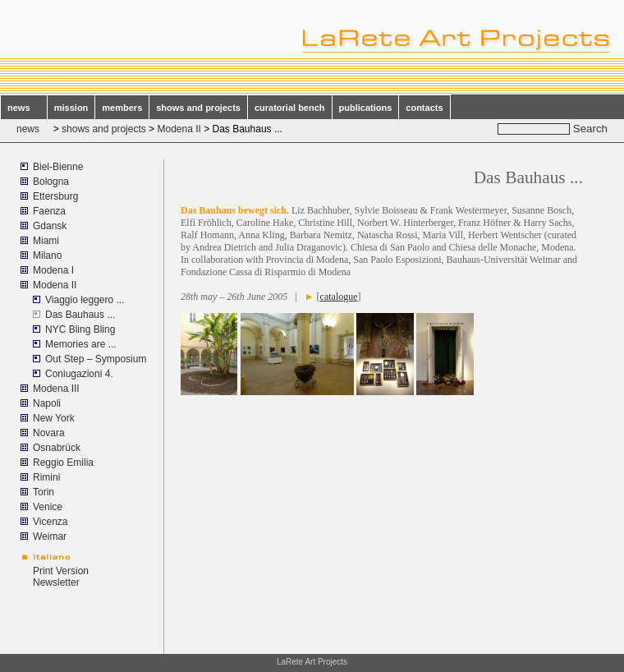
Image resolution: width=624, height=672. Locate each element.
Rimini (46, 477)
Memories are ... (81, 344)
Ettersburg (55, 196)
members (122, 108)
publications (366, 108)
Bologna (51, 182)
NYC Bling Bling (80, 329)
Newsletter (56, 582)
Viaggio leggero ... (85, 300)
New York (54, 418)
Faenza (49, 211)
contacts (424, 108)
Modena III (56, 389)
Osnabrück (57, 448)
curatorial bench (290, 108)
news (24, 108)
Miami (46, 241)
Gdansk (50, 226)
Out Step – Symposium (96, 359)
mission (71, 108)
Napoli (47, 403)
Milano (47, 255)
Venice (48, 507)
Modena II (179, 129)
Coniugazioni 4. (79, 374)
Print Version (61, 571)
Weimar (50, 536)
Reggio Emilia (63, 463)
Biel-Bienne (58, 167)
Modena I (53, 270)
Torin (44, 492)
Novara (49, 433)
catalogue (339, 297)
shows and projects (198, 108)
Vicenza (50, 522)
